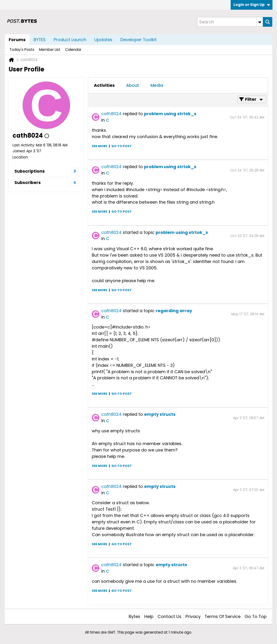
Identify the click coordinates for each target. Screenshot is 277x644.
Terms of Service (223, 616)
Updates (103, 40)
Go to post (122, 146)
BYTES (40, 40)
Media (157, 85)
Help (149, 616)
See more (99, 146)
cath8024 (111, 114)
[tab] (104, 85)
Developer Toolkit (138, 40)
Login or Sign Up (252, 5)
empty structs (160, 414)
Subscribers (28, 182)
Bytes (134, 616)
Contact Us (169, 616)
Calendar (73, 50)
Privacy (193, 616)
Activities (104, 85)
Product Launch (70, 40)
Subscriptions (30, 171)
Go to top (256, 616)
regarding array (174, 311)
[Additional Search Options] (260, 22)
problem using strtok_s (170, 114)
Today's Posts (22, 50)
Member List (50, 50)
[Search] (230, 22)
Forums (17, 40)
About (133, 85)
